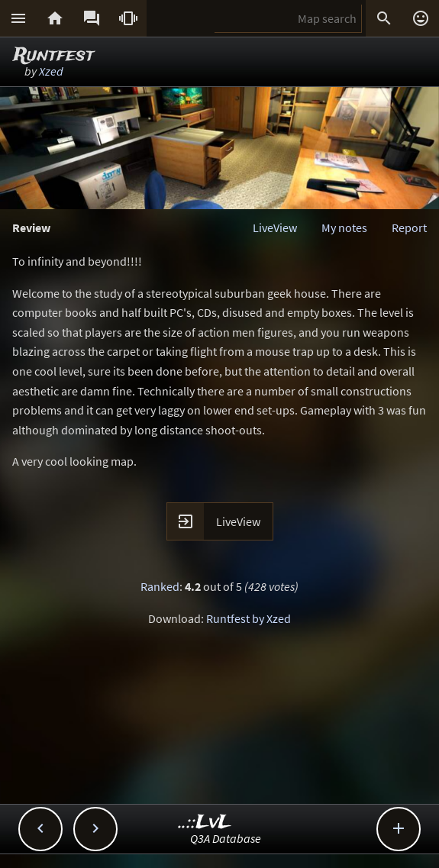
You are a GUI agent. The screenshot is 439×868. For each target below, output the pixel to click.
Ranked (160, 586)
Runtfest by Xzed (249, 618)
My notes (344, 227)
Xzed (51, 71)
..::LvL (205, 823)
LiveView (275, 227)
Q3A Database (226, 838)
